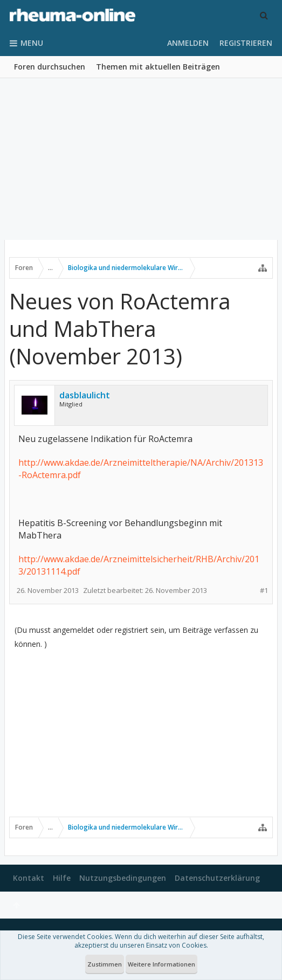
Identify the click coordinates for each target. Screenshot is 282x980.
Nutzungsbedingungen (123, 878)
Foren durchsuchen (50, 67)
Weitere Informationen (161, 964)
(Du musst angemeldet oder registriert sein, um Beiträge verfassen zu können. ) (136, 637)
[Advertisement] (141, 159)
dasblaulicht (85, 395)
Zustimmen (105, 964)
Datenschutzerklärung (217, 878)
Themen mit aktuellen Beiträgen (158, 67)
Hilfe (62, 878)
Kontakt (29, 878)
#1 (264, 591)
